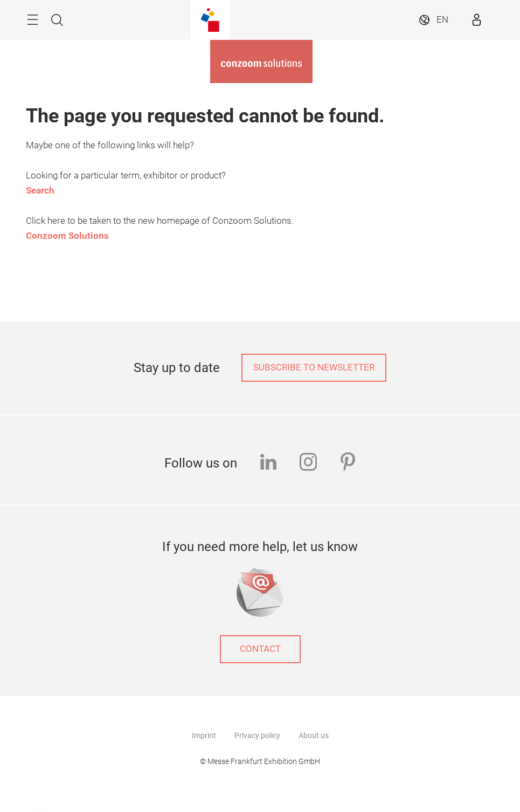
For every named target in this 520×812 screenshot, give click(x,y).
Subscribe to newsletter (314, 367)
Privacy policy (257, 735)
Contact (260, 649)
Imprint (204, 735)
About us (314, 735)
